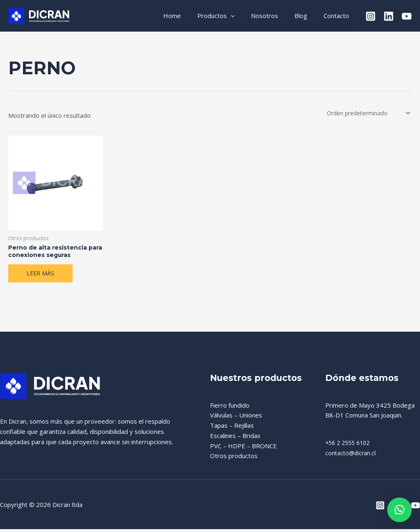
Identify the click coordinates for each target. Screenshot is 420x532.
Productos (230, 16)
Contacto (338, 16)
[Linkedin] (389, 16)
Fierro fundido (230, 409)
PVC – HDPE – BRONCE (243, 449)
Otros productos (234, 460)
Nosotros (275, 16)
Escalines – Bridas (235, 439)
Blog (307, 16)
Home (191, 16)
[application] (245, 16)
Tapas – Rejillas (232, 429)
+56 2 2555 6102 (350, 447)
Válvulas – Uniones (236, 419)
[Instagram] (371, 16)
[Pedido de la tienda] (365, 114)
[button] (399, 510)
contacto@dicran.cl (352, 456)
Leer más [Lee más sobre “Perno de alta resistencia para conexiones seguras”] (41, 277)
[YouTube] (407, 16)
